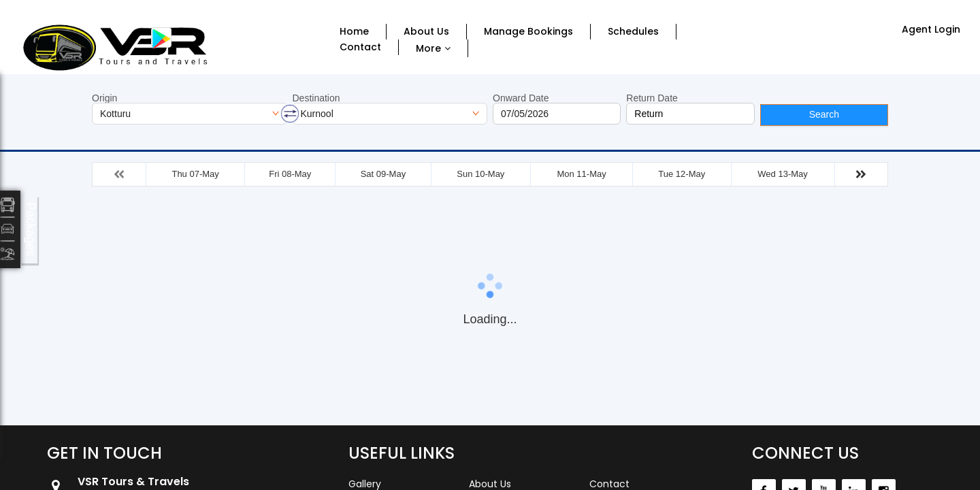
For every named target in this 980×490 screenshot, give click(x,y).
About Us (426, 32)
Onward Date (521, 98)
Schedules (633, 32)
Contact (360, 47)
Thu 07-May (195, 174)
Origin (104, 98)
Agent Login (931, 29)
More (428, 48)
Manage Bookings (528, 32)
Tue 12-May (682, 174)
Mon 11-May (581, 174)
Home (354, 32)
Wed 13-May (782, 174)
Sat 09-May (383, 174)
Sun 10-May (480, 174)
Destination (316, 98)
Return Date (652, 98)
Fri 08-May (290, 174)
